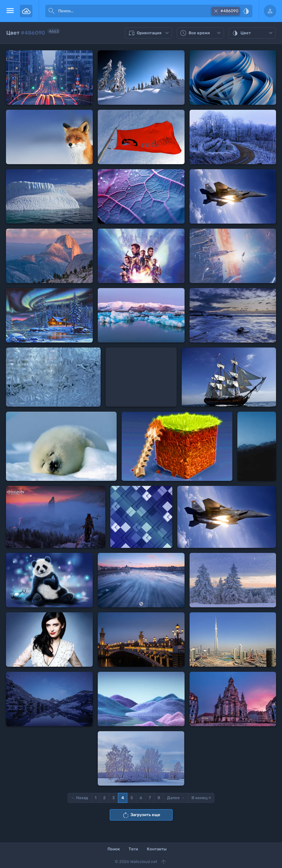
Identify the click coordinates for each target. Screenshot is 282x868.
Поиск (114, 849)
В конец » (201, 798)
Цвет (253, 33)
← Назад (80, 798)
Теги (133, 849)
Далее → (176, 798)
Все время (201, 33)
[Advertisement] (141, 377)
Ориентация (149, 33)
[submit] (52, 11)
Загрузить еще (141, 815)
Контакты (157, 849)
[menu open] (10, 11)
